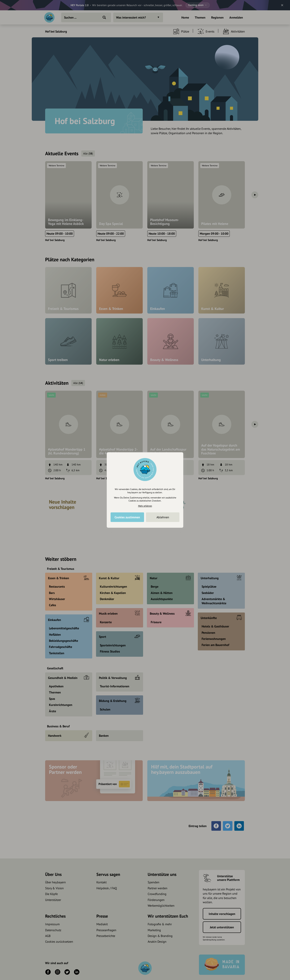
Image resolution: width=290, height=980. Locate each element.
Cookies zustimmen (127, 517)
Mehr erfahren (145, 506)
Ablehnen (163, 517)
